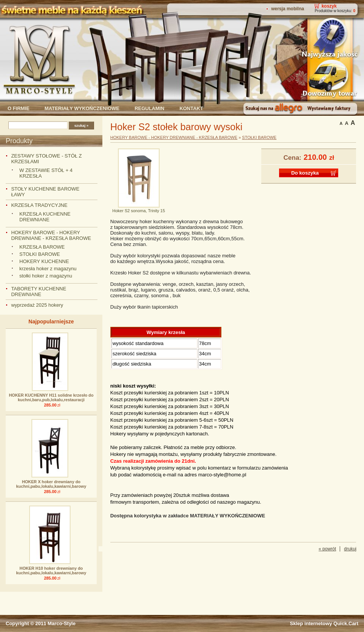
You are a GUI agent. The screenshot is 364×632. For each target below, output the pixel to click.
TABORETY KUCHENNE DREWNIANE (38, 292)
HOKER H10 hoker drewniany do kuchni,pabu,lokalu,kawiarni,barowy (51, 571)
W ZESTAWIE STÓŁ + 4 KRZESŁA (46, 173)
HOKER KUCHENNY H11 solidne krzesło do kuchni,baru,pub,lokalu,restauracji (51, 397)
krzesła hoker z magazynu (48, 269)
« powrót (327, 549)
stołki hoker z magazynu (46, 276)
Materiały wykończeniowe (82, 108)
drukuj (350, 549)
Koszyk (329, 6)
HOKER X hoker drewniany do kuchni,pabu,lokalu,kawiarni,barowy (51, 484)
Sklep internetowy (324, 623)
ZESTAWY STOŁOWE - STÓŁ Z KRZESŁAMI (46, 159)
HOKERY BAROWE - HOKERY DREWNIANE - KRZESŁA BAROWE (51, 235)
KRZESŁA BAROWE (42, 247)
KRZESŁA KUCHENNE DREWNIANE (45, 217)
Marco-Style (62, 623)
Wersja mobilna (288, 9)
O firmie (19, 108)
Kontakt (191, 108)
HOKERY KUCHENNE (44, 261)
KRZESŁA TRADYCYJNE (39, 205)
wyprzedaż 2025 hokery (37, 305)
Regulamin (149, 108)
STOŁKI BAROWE (40, 254)
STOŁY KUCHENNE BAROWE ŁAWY (45, 192)
